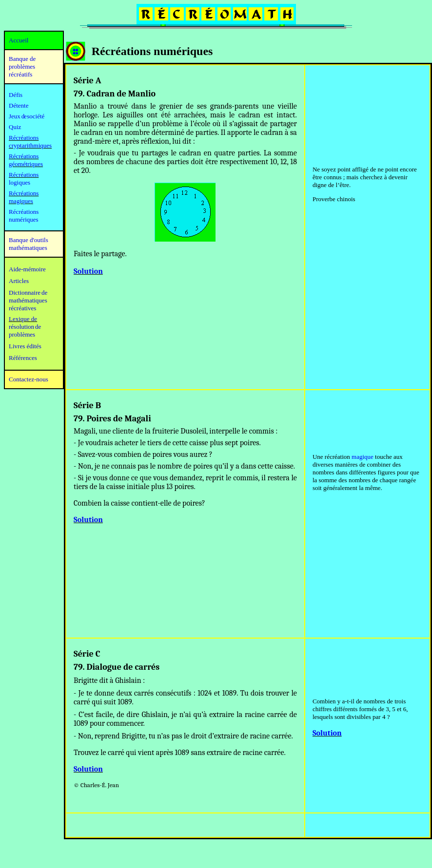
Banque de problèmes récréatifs (22, 66)
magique (363, 457)
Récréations (24, 175)
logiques (20, 182)
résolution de (25, 327)
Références (23, 358)
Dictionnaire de (28, 292)
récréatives (22, 308)
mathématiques (28, 300)
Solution (88, 271)
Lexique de (23, 319)
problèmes (22, 334)
